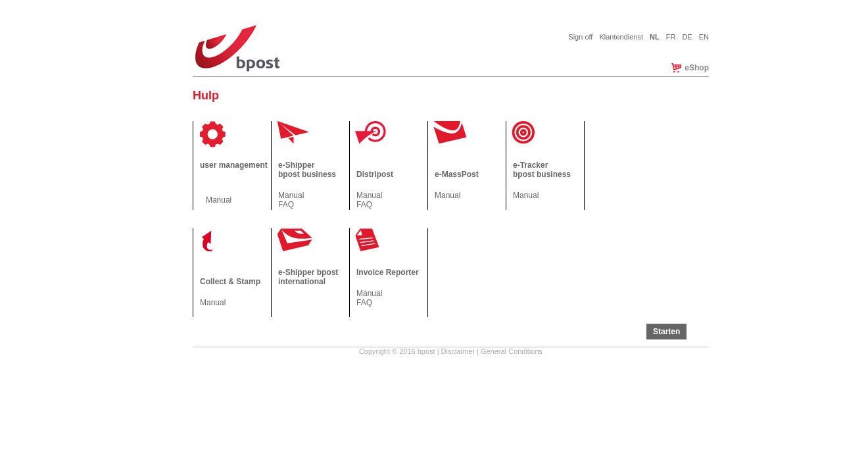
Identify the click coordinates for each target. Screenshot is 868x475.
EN (704, 37)
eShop (697, 68)
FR (671, 37)
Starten (666, 332)
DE (687, 37)
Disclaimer (458, 351)
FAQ (286, 205)
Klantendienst (621, 37)
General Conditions (512, 351)
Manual (219, 200)
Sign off (580, 37)
